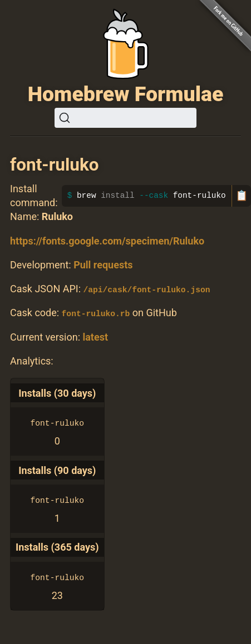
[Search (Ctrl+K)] (125, 118)
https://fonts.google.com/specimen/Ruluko (107, 241)
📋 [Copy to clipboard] (242, 196)
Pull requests (103, 265)
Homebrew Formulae (126, 94)
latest (95, 336)
